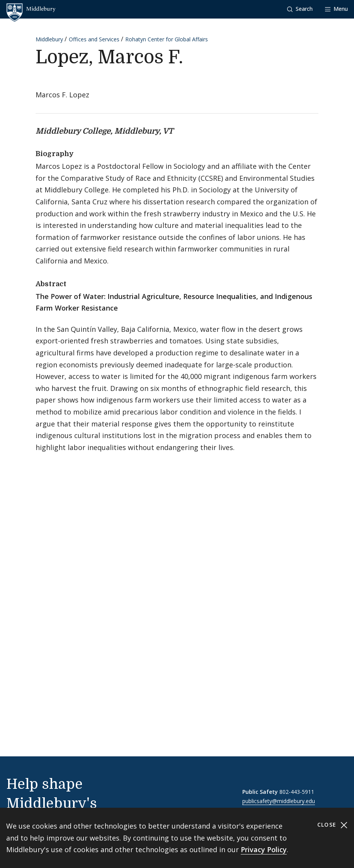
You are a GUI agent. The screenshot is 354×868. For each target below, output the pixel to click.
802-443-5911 (297, 792)
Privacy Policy (264, 849)
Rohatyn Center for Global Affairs (167, 39)
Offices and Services (94, 39)
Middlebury (49, 39)
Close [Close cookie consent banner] (333, 825)
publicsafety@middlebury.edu (279, 801)
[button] (300, 9)
